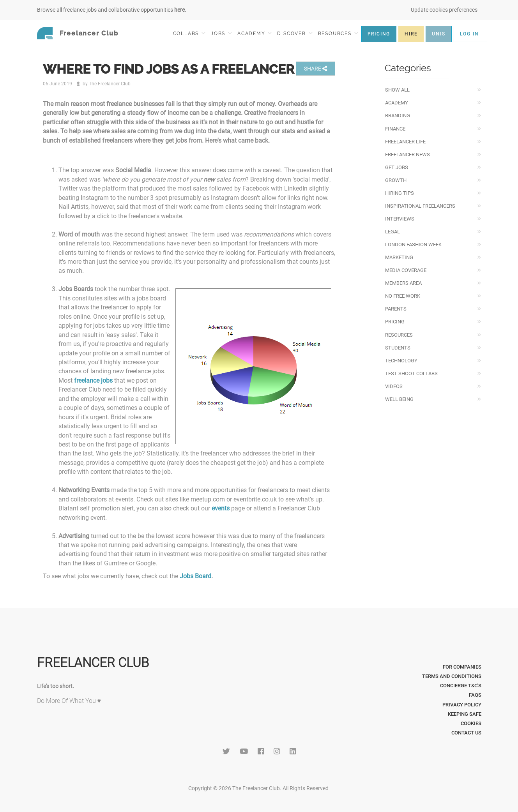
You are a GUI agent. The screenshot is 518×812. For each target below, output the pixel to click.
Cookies (471, 723)
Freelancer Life (405, 142)
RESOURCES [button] (338, 33)
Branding (398, 116)
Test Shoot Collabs (411, 373)
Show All (397, 90)
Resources (399, 335)
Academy (397, 103)
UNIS (438, 34)
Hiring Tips (400, 193)
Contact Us (466, 733)
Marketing (399, 257)
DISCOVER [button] (295, 33)
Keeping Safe (465, 714)
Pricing (395, 322)
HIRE (411, 34)
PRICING (379, 34)
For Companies (462, 667)
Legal (392, 232)
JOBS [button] (221, 33)
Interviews (400, 219)
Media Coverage (406, 270)
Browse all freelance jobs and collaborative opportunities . (112, 10)
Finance (395, 129)
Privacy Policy (462, 705)
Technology (401, 361)
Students (398, 348)
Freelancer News (408, 154)
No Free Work (403, 296)
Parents (396, 309)
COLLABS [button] (189, 33)
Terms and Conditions (452, 676)
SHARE (316, 69)
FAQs (475, 695)
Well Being (399, 399)
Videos (394, 386)
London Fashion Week (413, 244)
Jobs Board (195, 576)
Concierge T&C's (461, 686)
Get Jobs (397, 167)
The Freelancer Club (110, 84)
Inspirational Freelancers (420, 206)
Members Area (403, 283)
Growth (396, 180)
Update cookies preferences (444, 10)
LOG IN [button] (469, 34)
